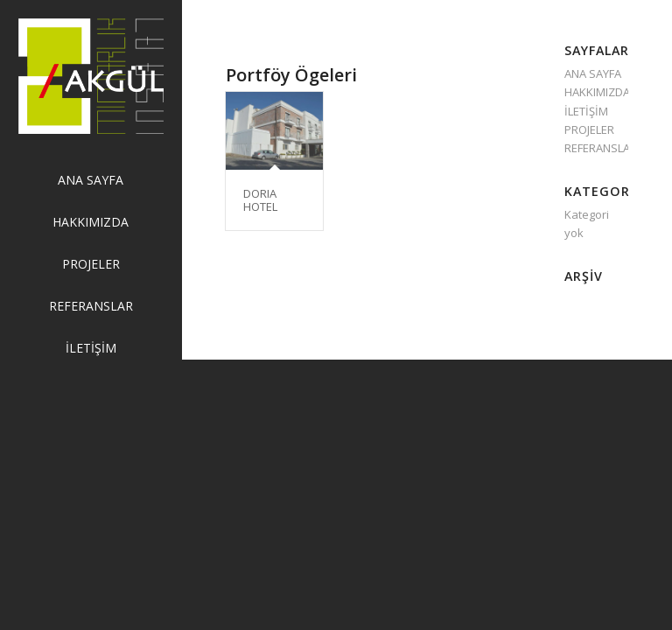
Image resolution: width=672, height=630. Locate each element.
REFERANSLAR (601, 148)
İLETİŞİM (586, 111)
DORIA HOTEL (260, 199)
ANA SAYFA (593, 73)
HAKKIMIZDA (597, 92)
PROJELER (589, 129)
